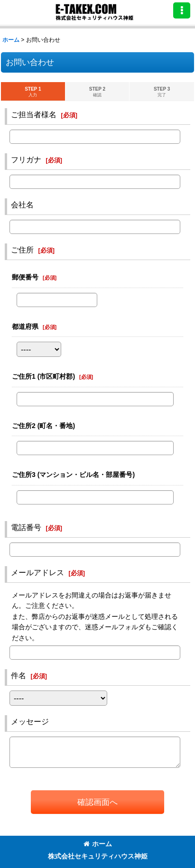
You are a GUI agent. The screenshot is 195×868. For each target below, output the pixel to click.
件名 (19, 675)
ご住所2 (43, 426)
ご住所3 (73, 475)
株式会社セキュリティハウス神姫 (98, 856)
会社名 (22, 205)
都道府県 (25, 327)
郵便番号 (25, 277)
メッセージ (30, 721)
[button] (182, 10)
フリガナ (26, 159)
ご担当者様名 (34, 114)
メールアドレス (37, 572)
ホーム (98, 844)
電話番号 (26, 527)
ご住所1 (43, 376)
